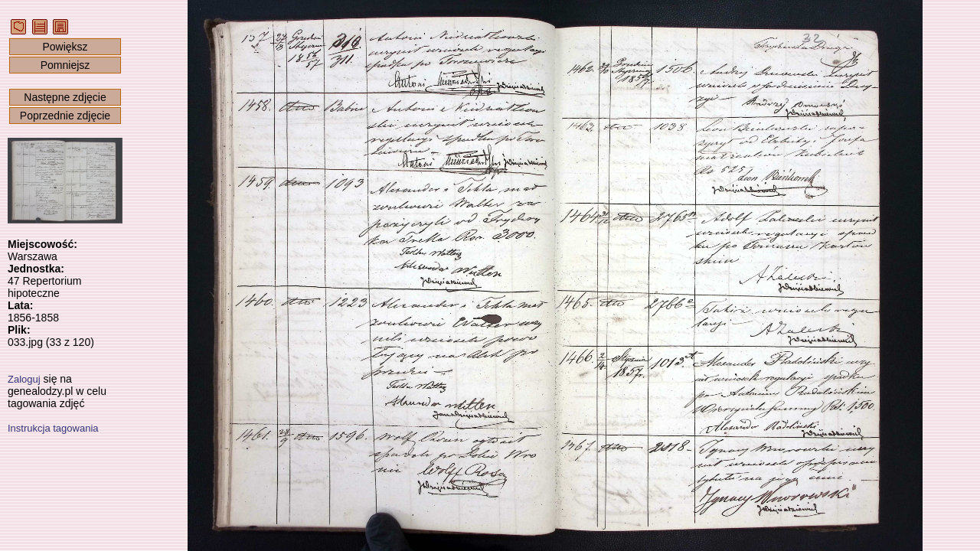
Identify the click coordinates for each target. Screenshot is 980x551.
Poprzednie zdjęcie (65, 116)
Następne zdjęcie (65, 97)
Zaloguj (24, 379)
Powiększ (65, 47)
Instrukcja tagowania (53, 428)
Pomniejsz (65, 65)
